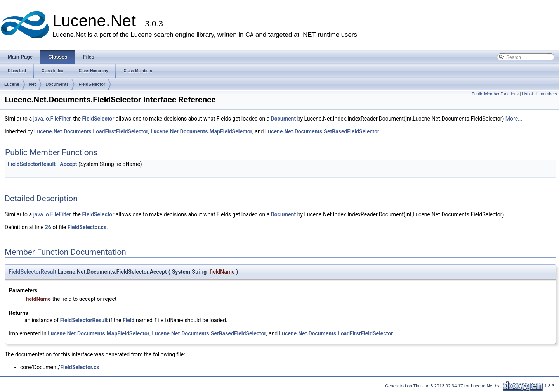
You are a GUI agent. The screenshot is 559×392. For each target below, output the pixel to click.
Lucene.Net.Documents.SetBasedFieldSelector (322, 131)
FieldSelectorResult (32, 164)
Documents (57, 84)
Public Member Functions (495, 94)
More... (514, 119)
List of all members (539, 94)
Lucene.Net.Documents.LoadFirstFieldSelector (91, 131)
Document (283, 119)
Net (33, 84)
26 (48, 227)
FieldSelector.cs (87, 227)
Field (129, 321)
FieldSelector (92, 84)
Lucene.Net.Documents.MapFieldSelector (201, 131)
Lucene (12, 84)
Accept (68, 164)
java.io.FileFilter (52, 119)
